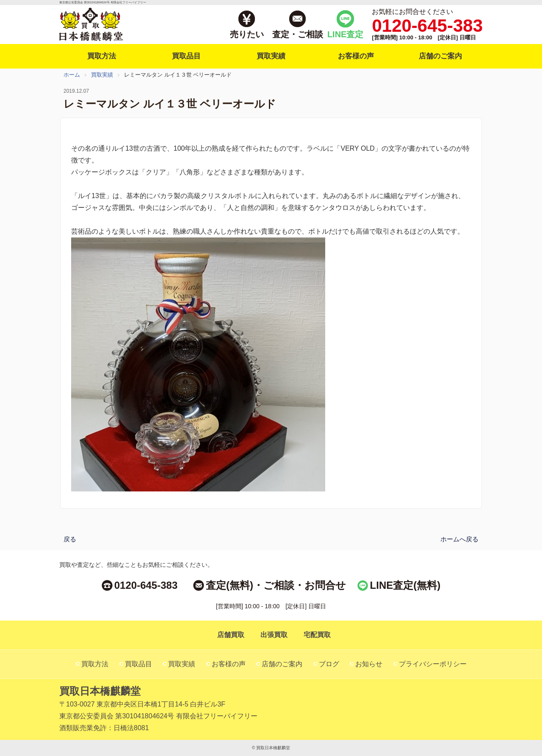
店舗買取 (231, 635)
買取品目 (186, 56)
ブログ (329, 664)
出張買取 (274, 635)
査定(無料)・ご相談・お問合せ (276, 585)
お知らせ (369, 664)
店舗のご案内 (440, 56)
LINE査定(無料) (405, 585)
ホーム (72, 75)
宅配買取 (317, 635)
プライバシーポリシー (433, 664)
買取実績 (271, 56)
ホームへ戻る (459, 539)
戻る (70, 539)
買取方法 (102, 56)
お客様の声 (356, 56)
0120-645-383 (146, 585)
